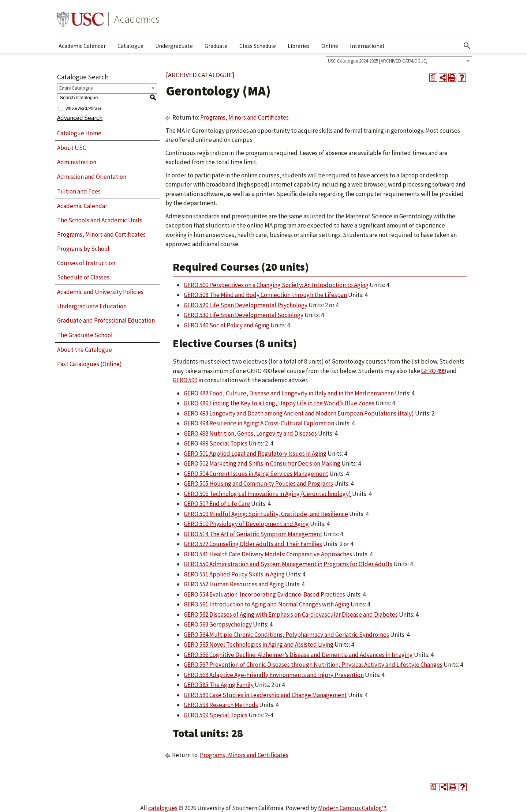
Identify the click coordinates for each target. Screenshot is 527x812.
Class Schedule (258, 46)
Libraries (299, 46)
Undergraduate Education (92, 306)
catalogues (163, 808)
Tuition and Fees (79, 191)
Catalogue (130, 46)
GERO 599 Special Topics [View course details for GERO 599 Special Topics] (216, 715)
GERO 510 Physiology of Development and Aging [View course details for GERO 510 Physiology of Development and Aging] (246, 524)
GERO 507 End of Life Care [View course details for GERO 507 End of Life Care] (217, 504)
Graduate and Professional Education (106, 320)
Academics (137, 19)
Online (330, 46)
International (367, 46)
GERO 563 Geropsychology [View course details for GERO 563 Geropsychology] (218, 624)
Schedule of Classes (83, 277)
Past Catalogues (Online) (89, 364)
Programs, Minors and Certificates (101, 234)
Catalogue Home (79, 133)
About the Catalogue (85, 350)
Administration (77, 162)
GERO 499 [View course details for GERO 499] (433, 371)
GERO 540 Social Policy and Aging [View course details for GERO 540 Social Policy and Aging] (227, 325)
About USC (72, 148)
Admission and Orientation (92, 177)
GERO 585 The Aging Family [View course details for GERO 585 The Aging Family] (219, 685)
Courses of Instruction (86, 263)
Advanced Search (80, 118)
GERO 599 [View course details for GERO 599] (185, 380)
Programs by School (83, 249)
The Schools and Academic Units (100, 220)
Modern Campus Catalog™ (352, 808)
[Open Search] (467, 46)
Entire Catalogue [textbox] (76, 88)
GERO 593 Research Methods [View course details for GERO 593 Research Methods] (221, 705)
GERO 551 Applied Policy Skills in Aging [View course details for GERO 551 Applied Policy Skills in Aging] (234, 574)
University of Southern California (81, 19)
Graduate (216, 46)
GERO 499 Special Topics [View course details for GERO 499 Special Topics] (216, 443)
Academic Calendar (82, 46)
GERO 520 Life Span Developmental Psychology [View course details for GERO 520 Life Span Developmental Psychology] (246, 305)
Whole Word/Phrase (83, 108)
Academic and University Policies (100, 292)
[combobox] (399, 61)
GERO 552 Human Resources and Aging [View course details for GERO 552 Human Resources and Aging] (234, 584)
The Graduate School (85, 335)
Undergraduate (174, 46)
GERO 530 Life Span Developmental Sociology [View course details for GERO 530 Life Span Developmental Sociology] (244, 315)
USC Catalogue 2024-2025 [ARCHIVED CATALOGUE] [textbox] (378, 61)
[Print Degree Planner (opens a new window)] (433, 78)
